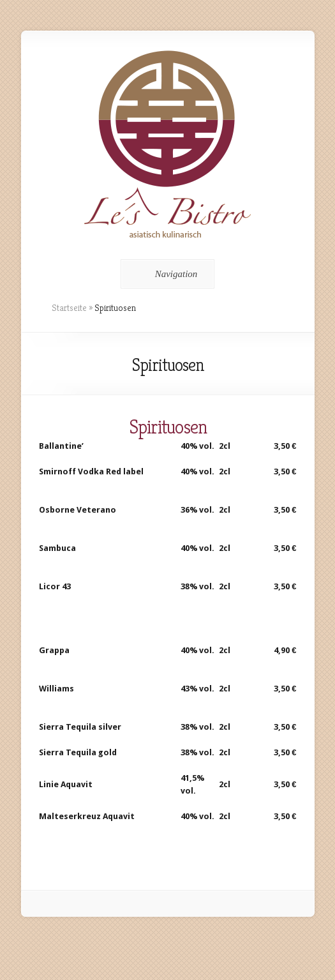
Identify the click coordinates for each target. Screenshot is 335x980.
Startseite (69, 308)
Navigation (166, 274)
